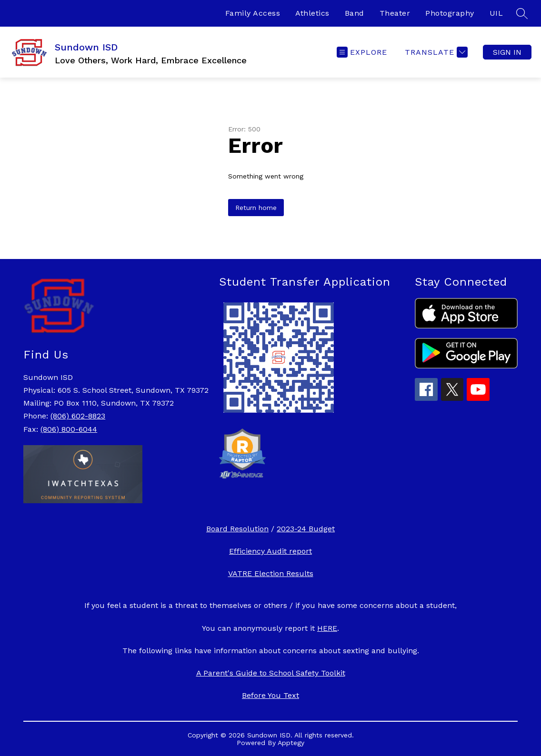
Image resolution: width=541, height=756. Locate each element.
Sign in (507, 52)
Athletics (312, 13)
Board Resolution (237, 529)
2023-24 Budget (306, 529)
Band (355, 13)
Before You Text (270, 695)
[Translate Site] (435, 52)
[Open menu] (362, 52)
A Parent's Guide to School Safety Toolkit (271, 673)
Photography (450, 13)
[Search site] (522, 13)
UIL (496, 13)
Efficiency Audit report (270, 551)
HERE (327, 628)
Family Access (253, 13)
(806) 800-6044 (69, 429)
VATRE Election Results (271, 573)
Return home (256, 208)
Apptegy (291, 743)
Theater (395, 13)
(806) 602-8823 (78, 416)
